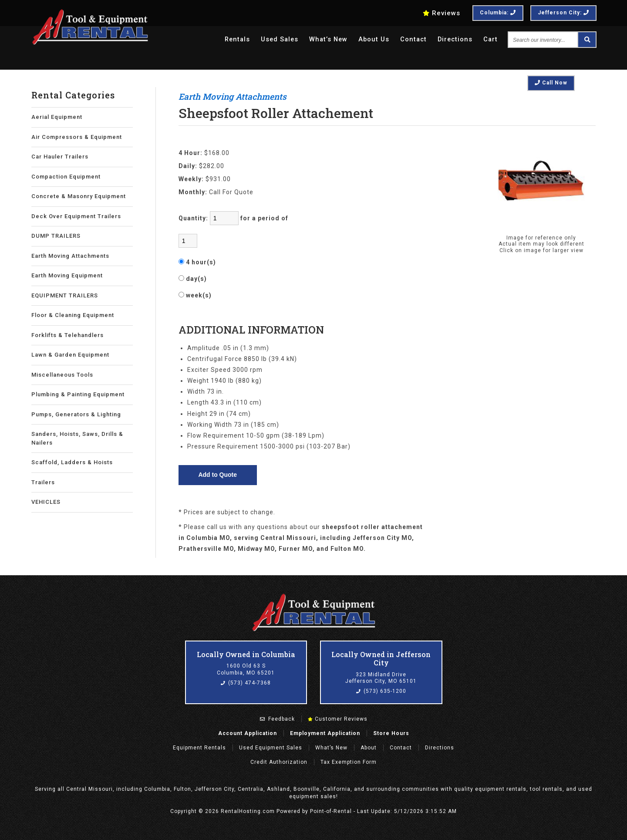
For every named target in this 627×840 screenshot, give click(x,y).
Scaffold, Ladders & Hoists (72, 462)
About (369, 748)
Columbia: (498, 13)
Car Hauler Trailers (60, 157)
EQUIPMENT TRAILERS (65, 295)
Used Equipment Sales (271, 748)
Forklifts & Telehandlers (67, 335)
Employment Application (325, 733)
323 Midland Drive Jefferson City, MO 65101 (381, 678)
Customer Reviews (338, 719)
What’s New (325, 40)
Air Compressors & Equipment (77, 137)
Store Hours (391, 733)
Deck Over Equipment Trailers (76, 216)
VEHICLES (46, 502)
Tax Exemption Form (349, 762)
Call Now (551, 83)
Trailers (43, 482)
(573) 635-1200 (381, 691)
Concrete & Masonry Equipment (79, 196)
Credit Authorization (279, 762)
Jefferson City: (563, 13)
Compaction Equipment (66, 177)
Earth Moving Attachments (70, 256)
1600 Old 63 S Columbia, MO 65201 (246, 669)
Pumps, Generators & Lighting (76, 414)
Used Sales (275, 40)
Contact (411, 40)
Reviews (442, 13)
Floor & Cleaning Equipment (73, 315)
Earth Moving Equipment (67, 275)
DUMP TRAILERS (56, 236)
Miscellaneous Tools (62, 375)
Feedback (277, 719)
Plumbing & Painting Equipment (78, 394)
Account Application (248, 733)
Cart (490, 40)
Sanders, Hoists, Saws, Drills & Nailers (77, 438)
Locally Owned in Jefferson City (381, 658)
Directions (454, 40)
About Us (371, 40)
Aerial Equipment (57, 117)
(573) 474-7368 (246, 683)
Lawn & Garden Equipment (70, 355)
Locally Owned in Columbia (246, 654)
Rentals (231, 40)
